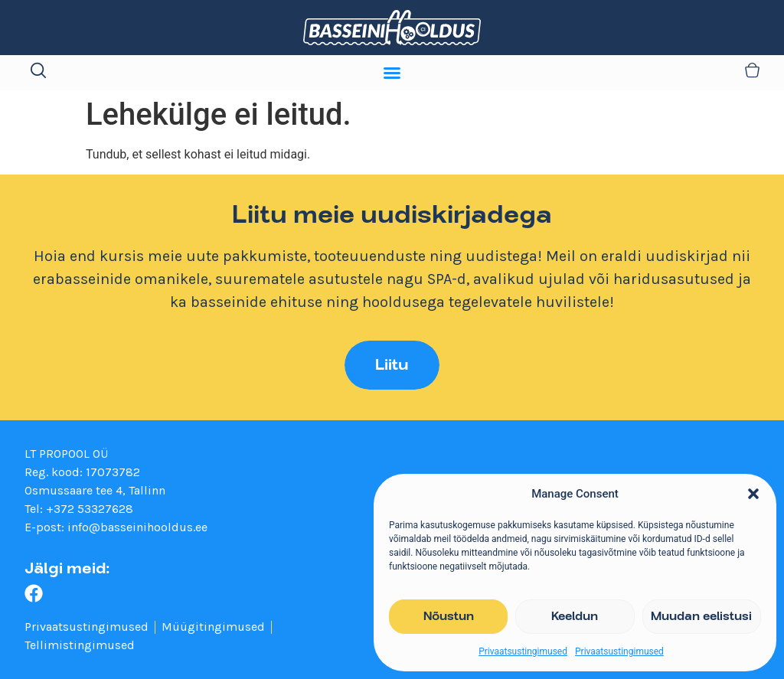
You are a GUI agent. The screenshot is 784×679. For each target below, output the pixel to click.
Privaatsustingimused (523, 651)
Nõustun (449, 617)
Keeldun (575, 617)
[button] (753, 494)
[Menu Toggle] (392, 73)
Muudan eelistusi (701, 617)
